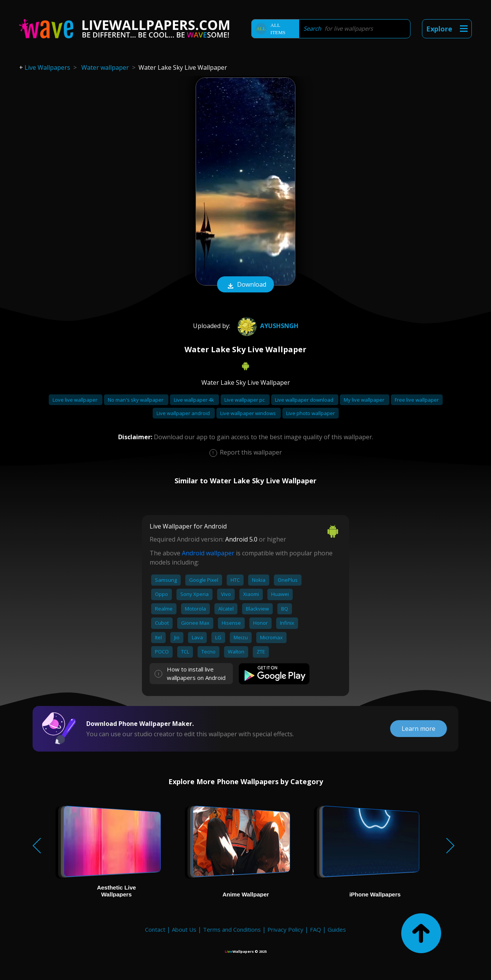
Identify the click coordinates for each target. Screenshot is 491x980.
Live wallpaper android (184, 413)
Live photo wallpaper (311, 413)
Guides (337, 929)
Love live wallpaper (76, 400)
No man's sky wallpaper (136, 400)
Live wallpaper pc (245, 400)
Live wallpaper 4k (194, 400)
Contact (155, 929)
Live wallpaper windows (249, 413)
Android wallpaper (208, 553)
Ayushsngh (267, 326)
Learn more (419, 729)
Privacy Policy (285, 929)
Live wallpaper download (305, 400)
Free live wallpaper (417, 400)
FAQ (316, 929)
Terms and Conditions (232, 929)
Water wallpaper (105, 67)
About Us (184, 929)
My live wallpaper (365, 400)
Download (245, 285)
